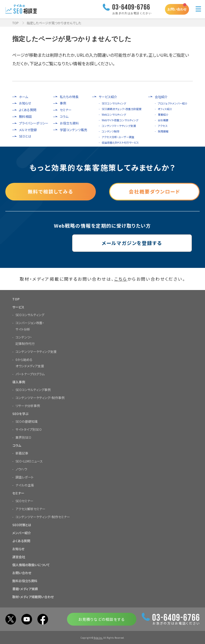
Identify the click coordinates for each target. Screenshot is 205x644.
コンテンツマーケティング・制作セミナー (43, 516)
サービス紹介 (108, 97)
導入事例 (19, 382)
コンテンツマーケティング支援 (119, 126)
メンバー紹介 (22, 532)
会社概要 (163, 120)
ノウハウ (21, 469)
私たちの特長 (69, 97)
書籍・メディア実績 (25, 588)
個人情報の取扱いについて (31, 564)
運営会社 (19, 556)
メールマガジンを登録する (103, 243)
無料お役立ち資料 (25, 580)
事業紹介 (163, 114)
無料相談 (25, 116)
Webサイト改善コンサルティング (120, 120)
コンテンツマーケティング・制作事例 (40, 397)
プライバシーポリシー (34, 123)
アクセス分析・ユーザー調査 (118, 137)
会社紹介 (161, 97)
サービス (18, 307)
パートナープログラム (30, 374)
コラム (64, 116)
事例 (63, 103)
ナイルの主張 (25, 485)
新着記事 (22, 453)
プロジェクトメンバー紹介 (173, 103)
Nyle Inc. (98, 637)
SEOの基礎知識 (27, 421)
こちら (121, 279)
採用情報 (163, 131)
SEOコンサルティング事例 (33, 389)
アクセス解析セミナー (30, 508)
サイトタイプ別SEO (29, 429)
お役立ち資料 (69, 123)
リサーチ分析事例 (28, 405)
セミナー (66, 110)
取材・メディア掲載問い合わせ (33, 596)
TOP (15, 23)
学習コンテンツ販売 (74, 130)
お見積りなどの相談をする (102, 619)
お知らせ (25, 103)
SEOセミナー (24, 500)
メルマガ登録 (28, 130)
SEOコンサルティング (114, 103)
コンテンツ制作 (111, 131)
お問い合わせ (177, 9)
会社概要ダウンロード (155, 192)
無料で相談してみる (50, 192)
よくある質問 (28, 110)
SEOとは (25, 136)
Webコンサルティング (114, 114)
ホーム (23, 97)
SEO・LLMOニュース (29, 461)
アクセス (163, 126)
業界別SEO (23, 437)
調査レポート (25, 477)
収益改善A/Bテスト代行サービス (120, 142)
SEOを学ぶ (20, 413)
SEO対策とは (22, 524)
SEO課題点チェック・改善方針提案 (122, 109)
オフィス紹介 (165, 109)
